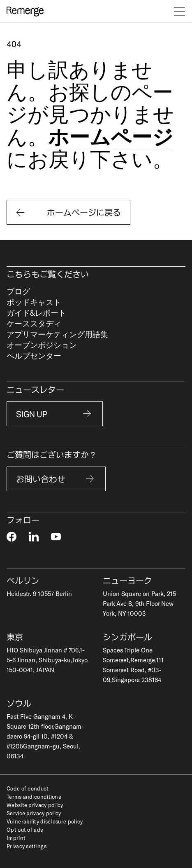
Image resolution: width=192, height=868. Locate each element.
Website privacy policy (35, 805)
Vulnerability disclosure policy (45, 821)
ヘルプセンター (34, 355)
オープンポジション (42, 345)
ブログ (18, 291)
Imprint (16, 838)
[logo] (25, 12)
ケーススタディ (34, 323)
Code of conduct (28, 788)
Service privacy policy (34, 813)
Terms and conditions (34, 797)
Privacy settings (27, 846)
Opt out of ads (25, 830)
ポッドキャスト (34, 302)
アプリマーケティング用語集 (57, 334)
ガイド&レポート (36, 313)
